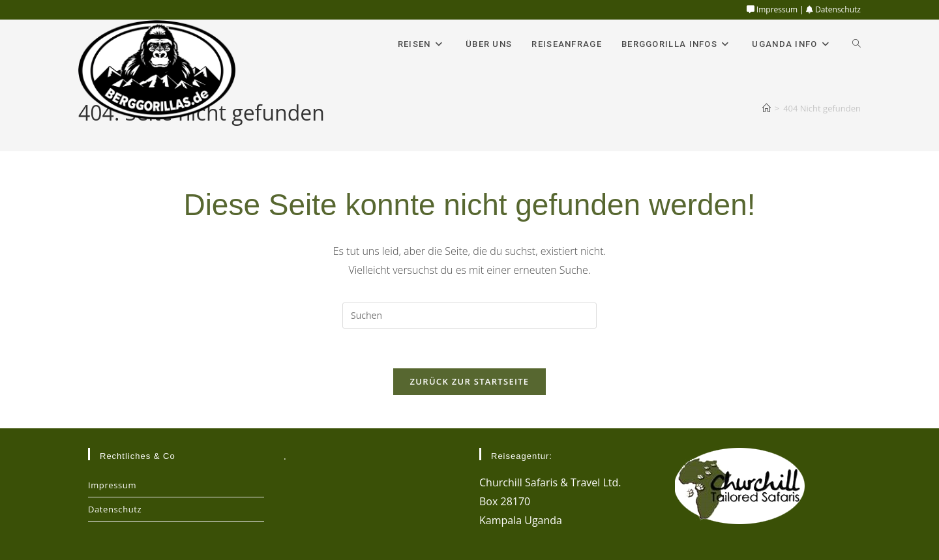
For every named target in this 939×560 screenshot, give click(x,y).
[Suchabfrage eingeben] (469, 316)
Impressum (772, 9)
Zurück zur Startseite (470, 381)
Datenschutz (833, 9)
